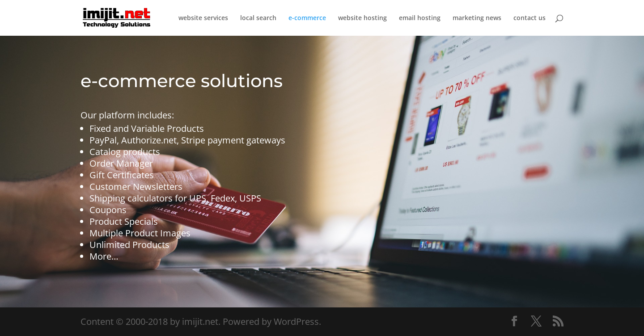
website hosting (362, 18)
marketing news (477, 18)
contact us (530, 18)
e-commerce (307, 18)
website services (203, 18)
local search (258, 18)
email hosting (420, 18)
